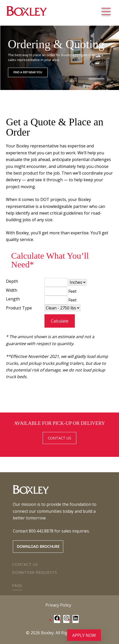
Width (12, 290)
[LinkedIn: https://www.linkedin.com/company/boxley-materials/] (76, 620)
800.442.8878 (41, 531)
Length (13, 299)
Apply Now (84, 635)
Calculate (60, 321)
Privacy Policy (58, 605)
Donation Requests (35, 572)
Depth (12, 281)
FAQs (17, 585)
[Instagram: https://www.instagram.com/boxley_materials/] (66, 620)
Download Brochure (38, 546)
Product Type (19, 308)
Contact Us (25, 564)
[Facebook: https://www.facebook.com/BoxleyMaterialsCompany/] (57, 620)
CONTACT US (59, 438)
